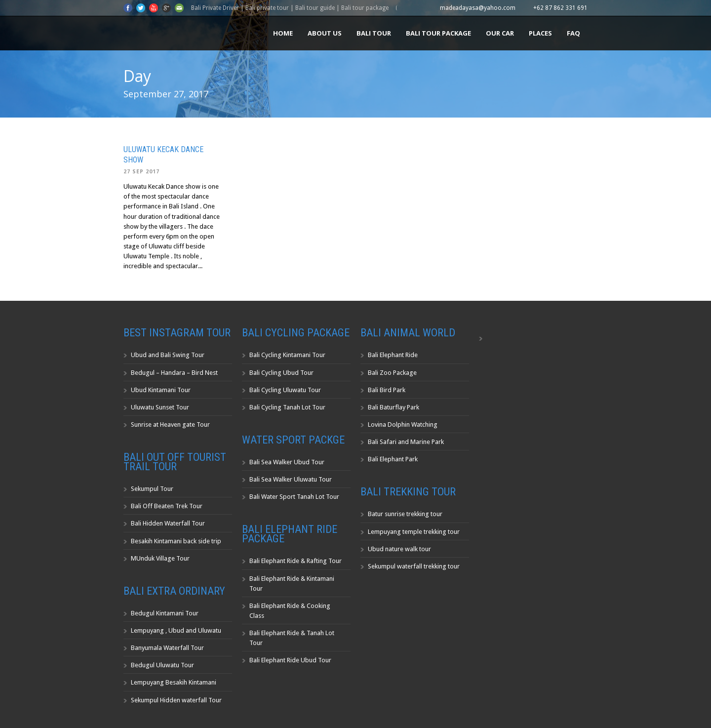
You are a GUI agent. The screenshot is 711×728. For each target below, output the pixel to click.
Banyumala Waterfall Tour (167, 648)
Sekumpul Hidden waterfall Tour (176, 700)
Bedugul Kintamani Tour (165, 613)
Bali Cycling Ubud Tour (281, 373)
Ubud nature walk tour (399, 549)
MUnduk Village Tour (160, 558)
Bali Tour (374, 33)
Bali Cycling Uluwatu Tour (285, 390)
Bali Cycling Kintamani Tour (287, 355)
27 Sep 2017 (141, 172)
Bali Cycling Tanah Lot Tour (287, 407)
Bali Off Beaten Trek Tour (167, 506)
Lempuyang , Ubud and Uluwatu (176, 630)
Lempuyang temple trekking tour (414, 532)
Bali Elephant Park (393, 459)
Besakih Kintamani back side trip (176, 541)
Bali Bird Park (387, 390)
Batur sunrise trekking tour (405, 514)
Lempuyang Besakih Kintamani (174, 682)
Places (540, 33)
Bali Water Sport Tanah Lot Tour (294, 497)
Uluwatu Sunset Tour (160, 407)
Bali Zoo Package (392, 373)
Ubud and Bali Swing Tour (168, 355)
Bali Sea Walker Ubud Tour (287, 462)
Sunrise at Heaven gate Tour (170, 425)
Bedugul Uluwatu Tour (162, 665)
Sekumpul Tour (152, 489)
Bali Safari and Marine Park (406, 442)
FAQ (573, 33)
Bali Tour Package (438, 33)
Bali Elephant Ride (393, 355)
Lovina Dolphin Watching (403, 425)
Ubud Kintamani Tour (161, 390)
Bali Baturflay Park (394, 407)
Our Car (500, 33)
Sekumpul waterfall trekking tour (414, 566)
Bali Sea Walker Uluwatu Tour (291, 479)
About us (325, 33)
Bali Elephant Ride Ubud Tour (290, 660)
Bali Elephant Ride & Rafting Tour (296, 561)
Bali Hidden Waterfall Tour (168, 523)
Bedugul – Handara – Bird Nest (174, 373)
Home (283, 33)
